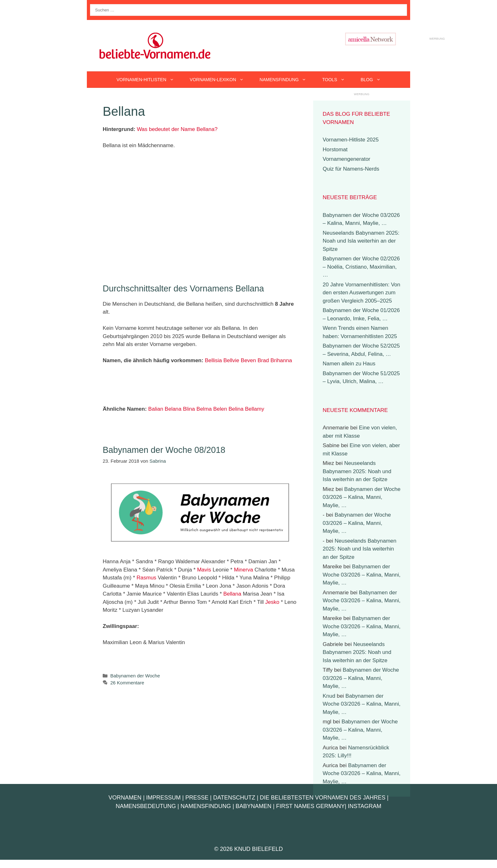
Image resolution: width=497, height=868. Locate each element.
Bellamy (255, 409)
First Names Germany (310, 806)
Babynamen (253, 806)
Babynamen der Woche (135, 676)
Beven (248, 360)
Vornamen (125, 798)
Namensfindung (287, 80)
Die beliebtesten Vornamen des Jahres (323, 798)
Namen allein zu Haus (349, 364)
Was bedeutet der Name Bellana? (177, 129)
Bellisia (213, 360)
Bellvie (231, 360)
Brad (263, 360)
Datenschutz (234, 798)
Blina (189, 409)
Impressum (163, 798)
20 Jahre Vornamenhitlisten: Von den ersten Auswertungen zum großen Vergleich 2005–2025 (361, 293)
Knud (329, 696)
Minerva (243, 570)
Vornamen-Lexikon (221, 80)
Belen (220, 409)
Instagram (365, 806)
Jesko (272, 602)
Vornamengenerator (346, 159)
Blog (375, 80)
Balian (156, 409)
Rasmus (146, 578)
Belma (204, 409)
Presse (197, 798)
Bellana (232, 594)
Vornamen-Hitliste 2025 (351, 140)
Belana (173, 409)
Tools (337, 80)
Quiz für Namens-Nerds (351, 169)
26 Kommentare (127, 683)
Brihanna (281, 360)
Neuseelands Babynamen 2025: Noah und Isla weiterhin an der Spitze (361, 241)
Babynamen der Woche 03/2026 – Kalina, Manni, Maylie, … (361, 497)
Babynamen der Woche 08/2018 (164, 450)
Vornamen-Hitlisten (149, 80)
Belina (236, 409)
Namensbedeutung (146, 806)
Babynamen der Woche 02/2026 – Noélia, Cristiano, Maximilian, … (361, 267)
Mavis (204, 570)
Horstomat (335, 150)
